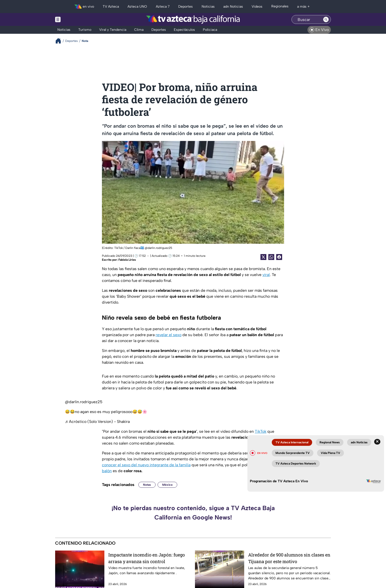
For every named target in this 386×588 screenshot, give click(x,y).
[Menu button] (75, 19)
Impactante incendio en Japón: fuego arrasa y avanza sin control (147, 558)
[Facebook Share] (279, 257)
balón (107, 471)
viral (266, 275)
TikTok (261, 431)
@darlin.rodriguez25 (84, 402)
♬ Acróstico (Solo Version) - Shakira (97, 422)
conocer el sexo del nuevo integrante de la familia (146, 465)
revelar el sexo (169, 335)
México (167, 485)
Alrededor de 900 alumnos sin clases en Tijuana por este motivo (289, 558)
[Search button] (326, 19)
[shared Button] (271, 257)
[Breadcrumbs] (60, 41)
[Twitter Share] (263, 257)
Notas (147, 485)
